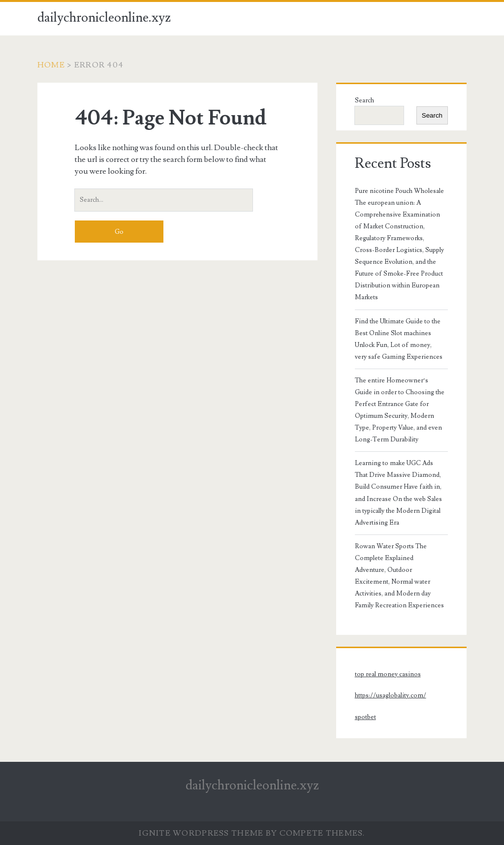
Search (364, 100)
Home (51, 65)
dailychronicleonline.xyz (104, 18)
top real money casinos (388, 674)
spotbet (365, 717)
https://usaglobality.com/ (391, 695)
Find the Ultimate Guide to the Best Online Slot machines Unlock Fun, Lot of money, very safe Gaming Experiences (399, 339)
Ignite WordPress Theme (201, 833)
